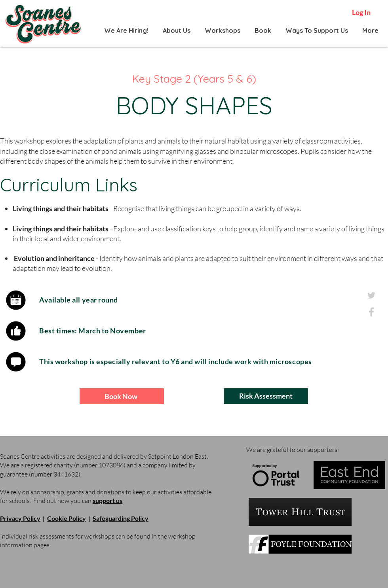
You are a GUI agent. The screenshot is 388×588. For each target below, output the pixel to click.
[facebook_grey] (371, 312)
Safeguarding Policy (121, 518)
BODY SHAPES (194, 105)
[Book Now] (122, 396)
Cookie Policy (67, 518)
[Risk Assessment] (266, 396)
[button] (176, 30)
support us (107, 500)
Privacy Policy (20, 518)
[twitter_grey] (371, 295)
